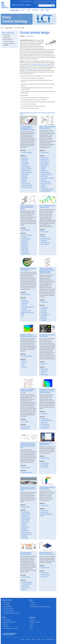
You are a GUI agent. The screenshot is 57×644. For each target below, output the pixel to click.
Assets (31, 600)
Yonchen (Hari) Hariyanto (27, 187)
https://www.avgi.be (31, 69)
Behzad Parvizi (25, 159)
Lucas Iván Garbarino (45, 426)
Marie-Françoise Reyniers (27, 472)
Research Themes (9, 28)
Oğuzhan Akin (44, 167)
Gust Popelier (44, 316)
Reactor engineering (8, 39)
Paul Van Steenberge (45, 161)
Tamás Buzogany (44, 465)
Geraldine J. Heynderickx (27, 152)
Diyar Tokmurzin (44, 187)
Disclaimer (28, 639)
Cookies (33, 639)
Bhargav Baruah (44, 170)
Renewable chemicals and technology (9, 44)
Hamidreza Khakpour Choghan (47, 189)
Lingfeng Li (43, 169)
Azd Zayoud (24, 180)
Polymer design (7, 35)
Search (53, 6)
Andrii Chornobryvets (26, 170)
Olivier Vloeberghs (45, 374)
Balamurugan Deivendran (27, 172)
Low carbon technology (8, 41)
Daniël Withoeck (44, 176)
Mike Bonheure (25, 241)
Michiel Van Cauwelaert (27, 169)
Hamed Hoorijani (25, 246)
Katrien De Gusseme (45, 424)
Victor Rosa (24, 309)
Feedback (23, 639)
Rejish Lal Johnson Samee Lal (28, 307)
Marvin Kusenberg (26, 163)
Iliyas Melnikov (44, 313)
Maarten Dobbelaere (26, 167)
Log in (43, 639)
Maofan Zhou (24, 536)
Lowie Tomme (25, 161)
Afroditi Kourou (25, 248)
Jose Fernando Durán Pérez (47, 420)
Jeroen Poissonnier (26, 428)
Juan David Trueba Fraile (27, 185)
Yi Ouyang (24, 299)
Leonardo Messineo (26, 253)
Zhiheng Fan (24, 367)
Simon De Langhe (25, 174)
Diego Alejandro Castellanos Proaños (27, 313)
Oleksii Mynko (25, 244)
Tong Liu (24, 589)
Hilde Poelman (44, 364)
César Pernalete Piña (45, 242)
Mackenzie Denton (45, 159)
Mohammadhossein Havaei (46, 174)
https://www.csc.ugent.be (37, 64)
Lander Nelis (24, 176)
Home (2, 28)
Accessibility (38, 639)
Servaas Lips (43, 373)
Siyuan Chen (24, 305)
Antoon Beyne (44, 240)
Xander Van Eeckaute (26, 183)
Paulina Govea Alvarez (26, 310)
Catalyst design (7, 37)
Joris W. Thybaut (44, 302)
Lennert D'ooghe (44, 371)
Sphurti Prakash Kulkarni (46, 183)
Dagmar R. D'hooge (45, 152)
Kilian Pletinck (25, 165)
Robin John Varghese (45, 165)
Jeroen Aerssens (44, 307)
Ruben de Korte (25, 178)
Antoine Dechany (25, 586)
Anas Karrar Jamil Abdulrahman (47, 178)
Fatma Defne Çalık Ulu (45, 182)
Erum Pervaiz (25, 181)
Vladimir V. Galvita (45, 369)
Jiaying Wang (43, 320)
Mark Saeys (24, 237)
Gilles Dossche (25, 157)
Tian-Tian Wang (25, 538)
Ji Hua (23, 316)
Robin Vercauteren (45, 244)
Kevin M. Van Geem (30, 36)
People (4, 617)
